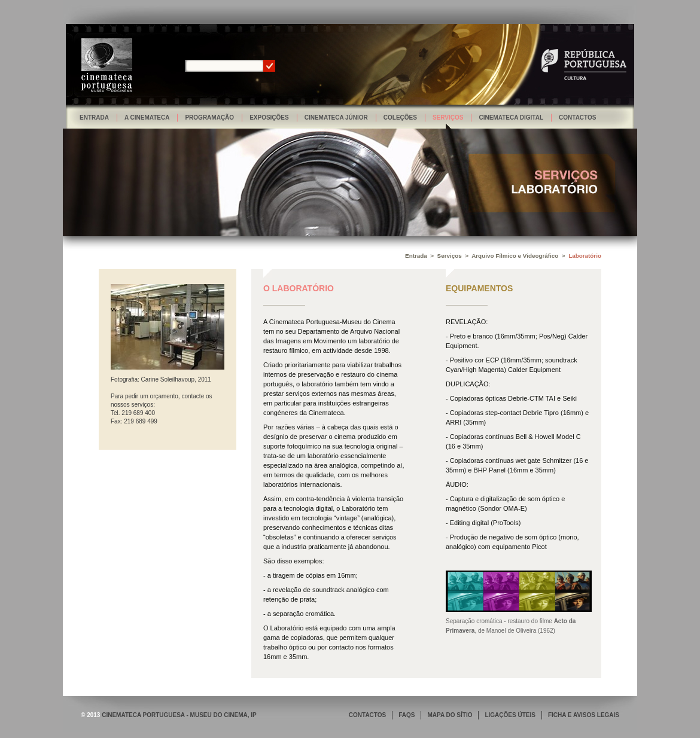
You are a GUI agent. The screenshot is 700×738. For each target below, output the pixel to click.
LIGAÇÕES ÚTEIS (510, 715)
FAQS (407, 715)
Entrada (94, 118)
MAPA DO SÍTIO (450, 715)
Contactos (577, 118)
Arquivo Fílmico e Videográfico (515, 256)
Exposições (269, 118)
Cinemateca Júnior (336, 118)
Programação (209, 118)
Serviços (448, 118)
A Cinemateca (147, 118)
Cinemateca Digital (511, 118)
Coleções (400, 118)
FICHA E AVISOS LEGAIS (584, 715)
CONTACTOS (367, 715)
